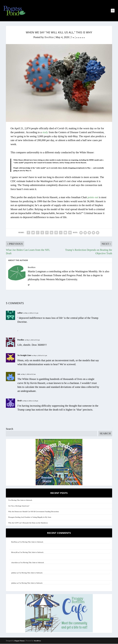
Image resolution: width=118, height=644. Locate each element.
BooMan (49, 37)
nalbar (20, 313)
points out (93, 198)
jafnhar (14, 573)
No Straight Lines (24, 356)
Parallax (21, 340)
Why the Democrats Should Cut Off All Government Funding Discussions (34, 512)
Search (10, 429)
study (45, 133)
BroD (20, 401)
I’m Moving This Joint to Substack (20, 500)
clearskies (15, 563)
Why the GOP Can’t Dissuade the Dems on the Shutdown (28, 523)
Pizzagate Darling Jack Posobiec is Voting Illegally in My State (30, 517)
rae (19, 374)
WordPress (37, 641)
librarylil (14, 552)
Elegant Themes (20, 641)
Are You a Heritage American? (19, 506)
